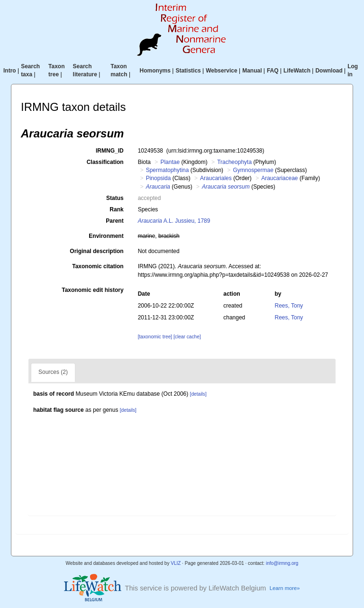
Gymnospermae (253, 170)
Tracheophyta (234, 162)
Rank (116, 209)
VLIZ (176, 563)
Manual (252, 71)
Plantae (170, 162)
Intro (10, 71)
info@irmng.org (282, 563)
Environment (106, 236)
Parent (114, 221)
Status (115, 198)
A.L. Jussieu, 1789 (174, 221)
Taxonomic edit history (92, 290)
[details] (198, 394)
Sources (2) (53, 372)
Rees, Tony (289, 306)
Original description (96, 251)
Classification (105, 162)
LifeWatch (297, 71)
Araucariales (216, 178)
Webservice (222, 71)
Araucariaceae (279, 178)
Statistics (188, 71)
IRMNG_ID (110, 151)
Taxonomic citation (98, 266)
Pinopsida (159, 178)
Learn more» (285, 588)
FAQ (273, 71)
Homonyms (155, 71)
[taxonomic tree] (155, 337)
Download (329, 71)
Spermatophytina (168, 170)
